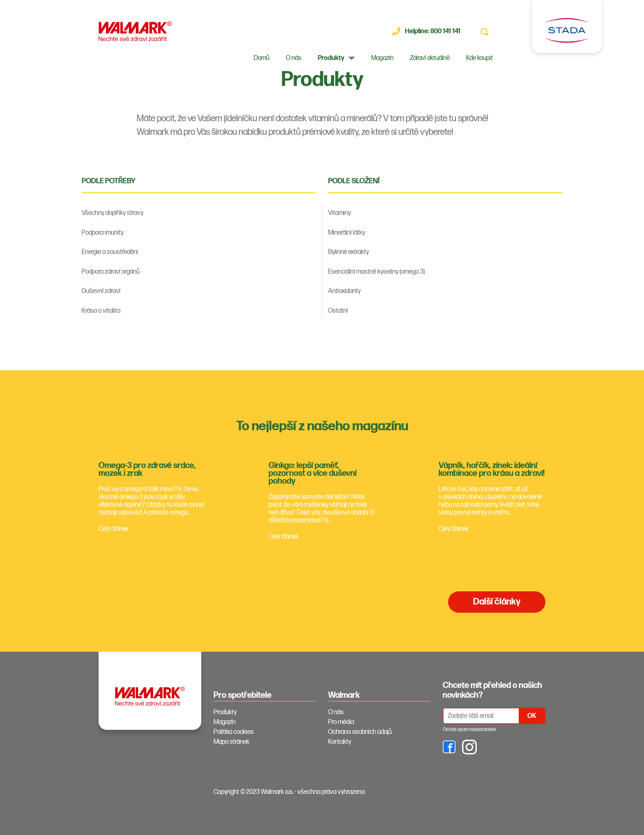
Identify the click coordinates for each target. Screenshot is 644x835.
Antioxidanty (344, 291)
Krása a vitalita (101, 311)
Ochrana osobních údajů (360, 732)
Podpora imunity (103, 233)
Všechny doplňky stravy (113, 213)
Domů (262, 58)
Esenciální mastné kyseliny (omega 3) (376, 272)
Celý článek (114, 529)
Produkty (331, 58)
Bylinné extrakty (348, 252)
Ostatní (338, 311)
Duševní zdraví (101, 291)
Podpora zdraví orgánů (111, 272)
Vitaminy (339, 213)
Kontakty (340, 742)
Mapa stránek (231, 742)
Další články (497, 602)
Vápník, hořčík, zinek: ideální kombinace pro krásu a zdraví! (492, 469)
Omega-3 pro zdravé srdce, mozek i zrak (147, 469)
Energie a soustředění (110, 252)
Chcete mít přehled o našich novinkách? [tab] (492, 690)
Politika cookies (234, 732)
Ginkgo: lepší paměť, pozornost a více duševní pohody (313, 473)
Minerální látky (347, 233)
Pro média (341, 722)
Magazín (382, 58)
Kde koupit (480, 58)
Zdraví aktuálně (430, 58)
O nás (294, 58)
